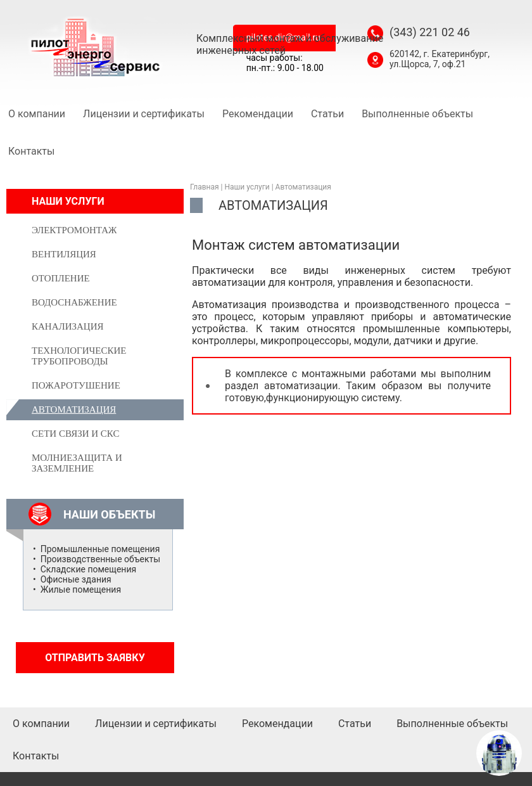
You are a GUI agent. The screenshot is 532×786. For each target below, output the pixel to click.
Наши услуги (247, 187)
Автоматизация (303, 187)
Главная (205, 187)
